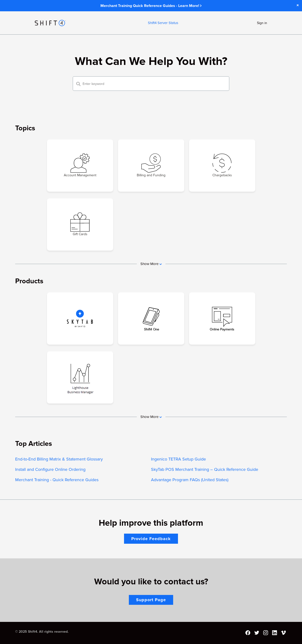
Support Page (151, 600)
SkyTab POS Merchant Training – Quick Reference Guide (205, 469)
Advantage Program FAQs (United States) (190, 480)
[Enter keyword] (151, 84)
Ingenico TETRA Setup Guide (178, 459)
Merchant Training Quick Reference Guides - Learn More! (151, 6)
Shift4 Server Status (163, 23)
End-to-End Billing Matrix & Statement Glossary (59, 459)
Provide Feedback (151, 539)
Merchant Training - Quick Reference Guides (57, 480)
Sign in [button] (262, 23)
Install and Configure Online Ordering (50, 469)
